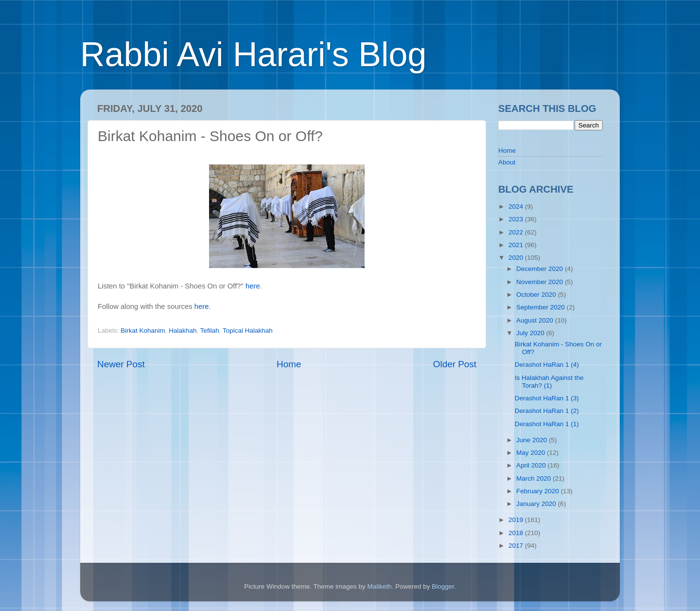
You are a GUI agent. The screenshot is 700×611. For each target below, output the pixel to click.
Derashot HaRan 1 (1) (547, 424)
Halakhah (183, 331)
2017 (517, 546)
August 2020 (536, 320)
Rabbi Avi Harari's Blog (253, 54)
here (253, 286)
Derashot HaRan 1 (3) (547, 398)
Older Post (455, 364)
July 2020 (531, 333)
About (507, 162)
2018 (517, 533)
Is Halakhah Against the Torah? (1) (549, 382)
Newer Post (121, 364)
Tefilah (210, 331)
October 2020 (537, 295)
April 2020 (532, 465)
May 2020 (532, 453)
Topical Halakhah (248, 331)
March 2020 (534, 478)
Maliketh (379, 586)
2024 (517, 207)
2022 (517, 232)
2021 (517, 245)
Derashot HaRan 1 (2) (547, 411)
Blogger (443, 586)
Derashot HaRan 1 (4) (547, 365)
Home (289, 364)
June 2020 (533, 440)
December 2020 (541, 269)
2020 (517, 258)
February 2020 (539, 491)
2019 (517, 520)
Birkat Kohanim (143, 331)
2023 (517, 219)
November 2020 (541, 282)
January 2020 (537, 504)
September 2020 (542, 307)
